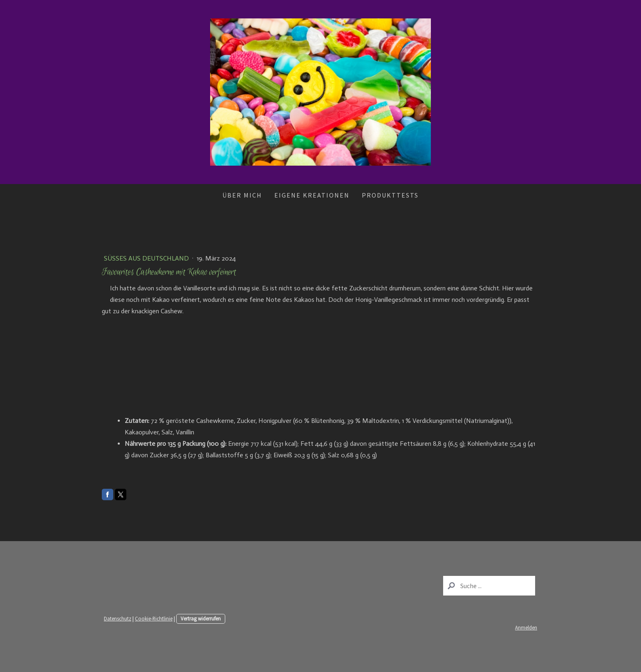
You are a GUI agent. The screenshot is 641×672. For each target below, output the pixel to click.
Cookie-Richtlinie (154, 618)
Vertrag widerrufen (201, 618)
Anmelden (526, 627)
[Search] (489, 586)
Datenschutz (118, 618)
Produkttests (390, 195)
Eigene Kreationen (312, 195)
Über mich (242, 195)
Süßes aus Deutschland (147, 258)
